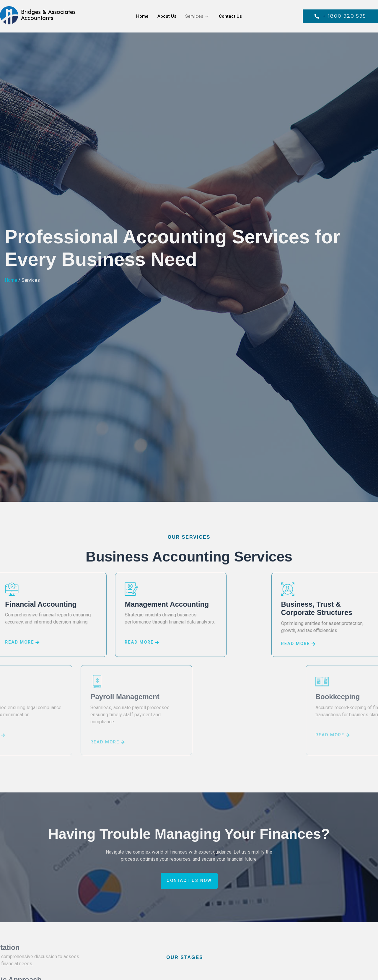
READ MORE (108, 642)
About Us (167, 16)
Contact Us (230, 16)
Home (142, 16)
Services (197, 16)
